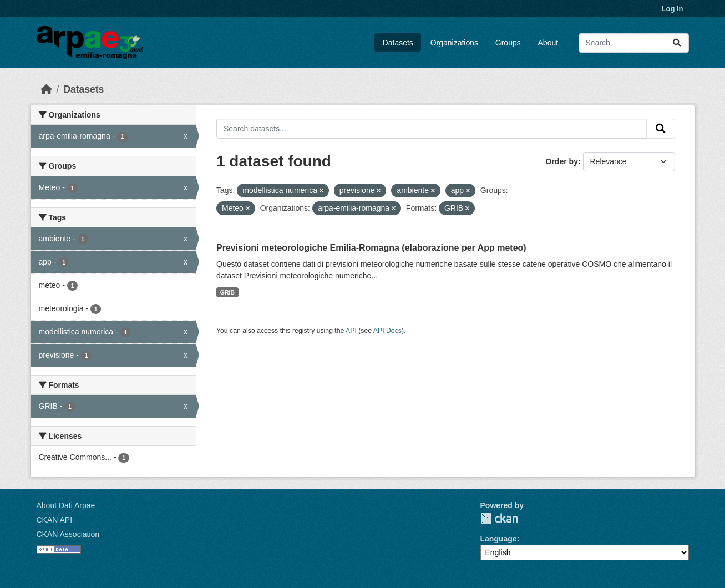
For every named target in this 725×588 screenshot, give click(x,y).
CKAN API (55, 520)
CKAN (499, 518)
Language (499, 539)
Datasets (398, 43)
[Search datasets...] (634, 43)
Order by (562, 161)
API (351, 331)
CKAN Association (68, 534)
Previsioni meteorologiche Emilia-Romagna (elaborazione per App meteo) (371, 248)
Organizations (454, 43)
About (548, 43)
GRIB (227, 292)
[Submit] (677, 43)
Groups (508, 43)
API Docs (387, 331)
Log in (673, 9)
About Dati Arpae (66, 505)
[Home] (47, 89)
